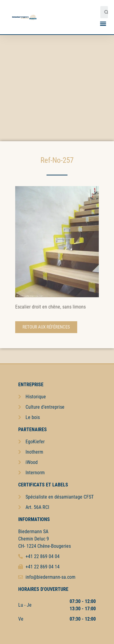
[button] (103, 23)
